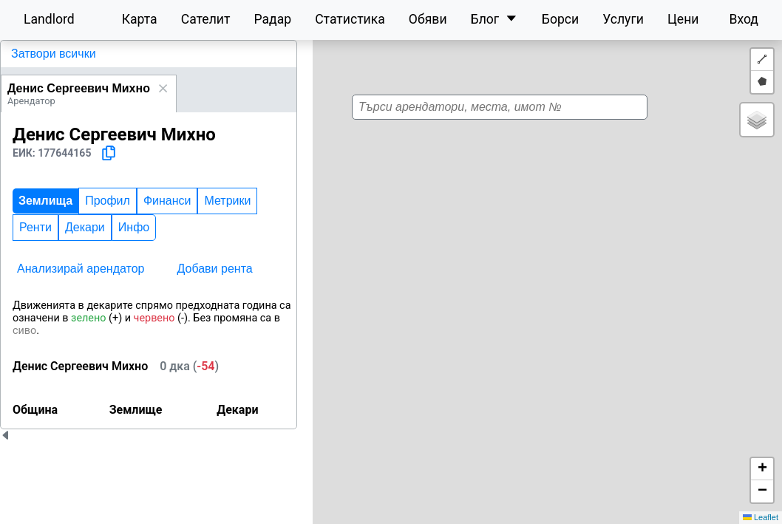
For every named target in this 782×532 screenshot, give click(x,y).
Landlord (49, 19)
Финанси (167, 201)
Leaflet (761, 517)
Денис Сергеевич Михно (79, 88)
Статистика (350, 19)
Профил (108, 201)
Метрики (227, 201)
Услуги (623, 19)
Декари (85, 227)
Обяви (428, 19)
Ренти (35, 227)
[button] (531, 286)
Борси (560, 19)
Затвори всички (54, 54)
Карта (140, 19)
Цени (683, 19)
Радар (272, 19)
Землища (45, 201)
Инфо (134, 227)
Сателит (206, 19)
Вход (744, 19)
